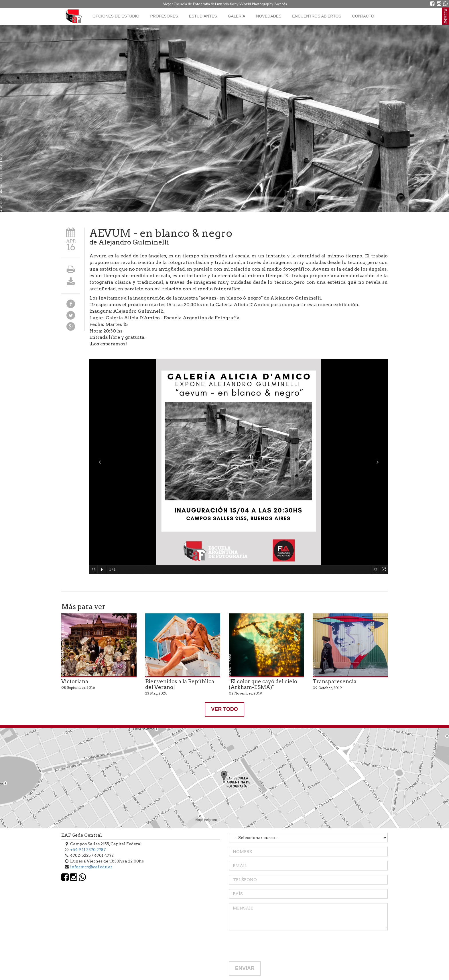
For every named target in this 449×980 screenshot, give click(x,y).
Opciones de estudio (116, 16)
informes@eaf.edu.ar (91, 867)
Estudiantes (203, 16)
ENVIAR (245, 968)
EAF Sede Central (82, 835)
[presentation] (272, 946)
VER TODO (224, 709)
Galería (237, 16)
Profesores (164, 16)
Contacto (363, 16)
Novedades (269, 16)
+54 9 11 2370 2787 (88, 850)
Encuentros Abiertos (317, 16)
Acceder (446, 16)
